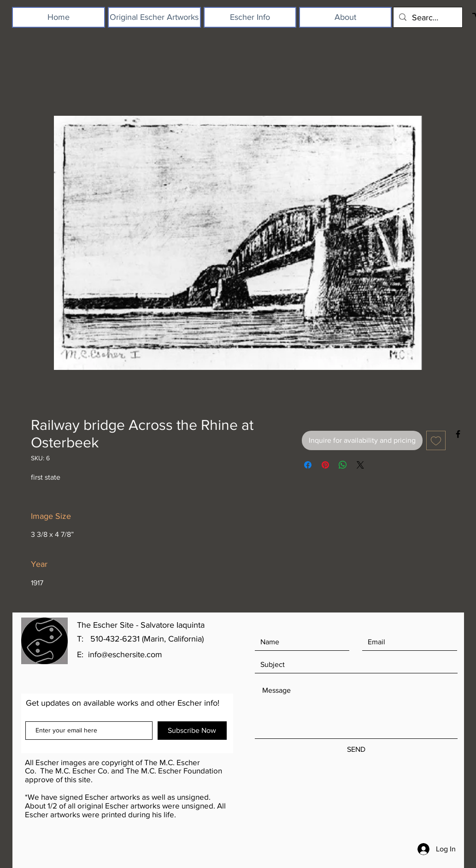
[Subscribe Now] (192, 731)
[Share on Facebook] (308, 465)
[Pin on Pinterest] (325, 465)
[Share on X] (360, 465)
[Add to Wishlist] (436, 440)
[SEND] (356, 750)
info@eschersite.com (125, 654)
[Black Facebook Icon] (458, 434)
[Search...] (427, 17)
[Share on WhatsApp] (343, 465)
